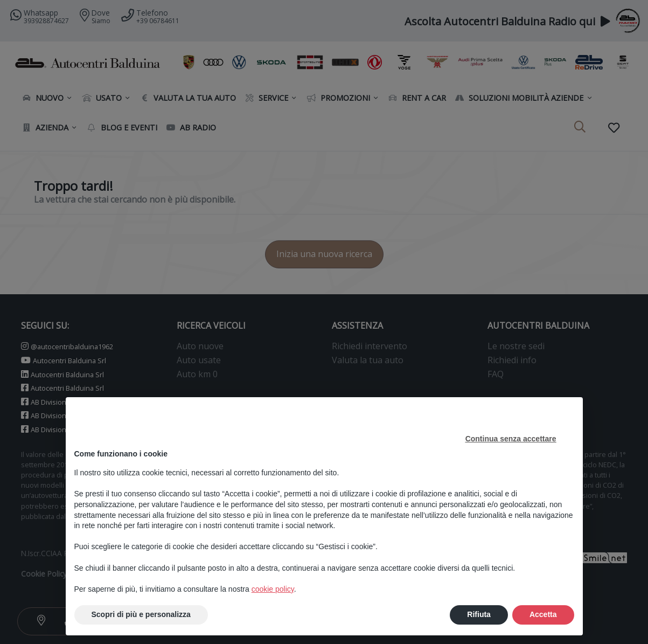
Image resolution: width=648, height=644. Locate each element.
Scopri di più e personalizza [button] (141, 614)
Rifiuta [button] (479, 614)
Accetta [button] (543, 614)
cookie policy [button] (273, 589)
